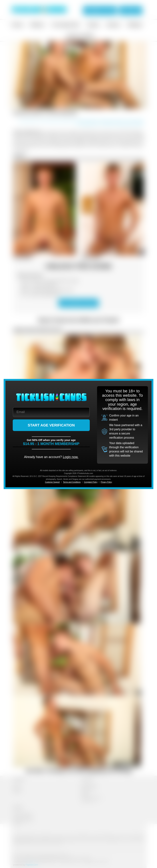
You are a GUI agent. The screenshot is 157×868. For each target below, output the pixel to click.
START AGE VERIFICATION (51, 425)
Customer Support (52, 482)
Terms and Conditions (72, 482)
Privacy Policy (106, 482)
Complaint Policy (91, 482)
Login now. (71, 457)
